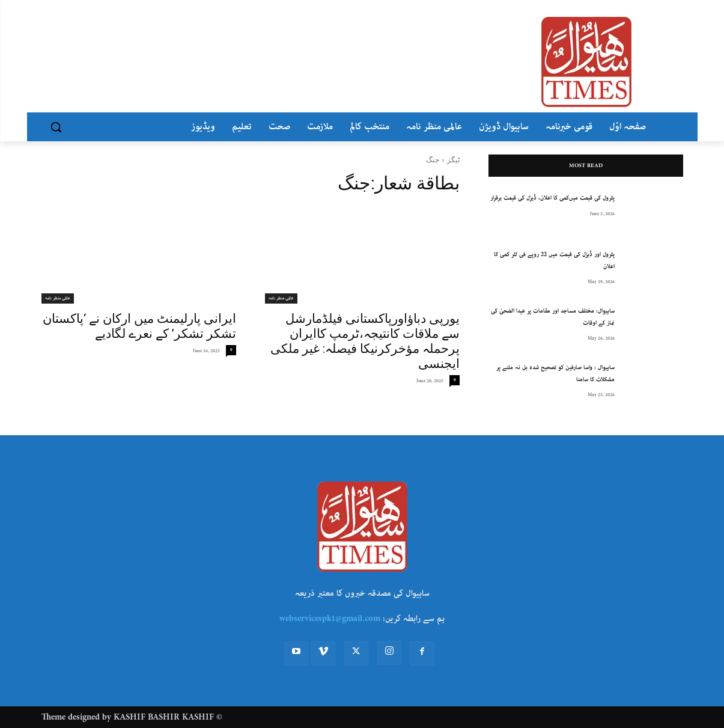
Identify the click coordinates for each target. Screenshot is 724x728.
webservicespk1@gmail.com (330, 619)
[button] (56, 127)
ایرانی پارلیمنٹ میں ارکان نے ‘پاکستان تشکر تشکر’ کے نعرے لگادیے (139, 326)
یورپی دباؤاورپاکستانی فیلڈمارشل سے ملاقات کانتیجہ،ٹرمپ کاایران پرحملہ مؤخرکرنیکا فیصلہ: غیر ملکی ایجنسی (365, 341)
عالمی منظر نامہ (281, 298)
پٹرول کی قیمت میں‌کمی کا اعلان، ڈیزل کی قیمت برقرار (552, 198)
